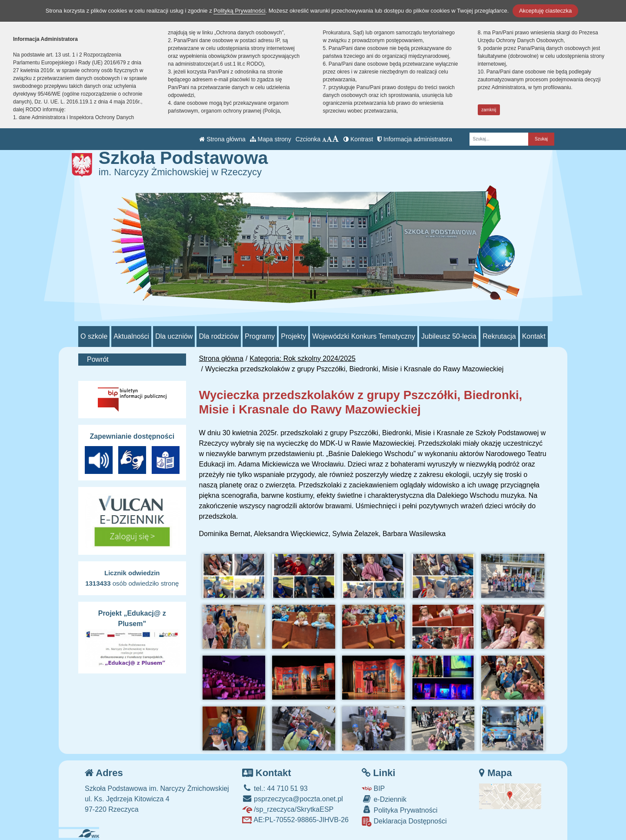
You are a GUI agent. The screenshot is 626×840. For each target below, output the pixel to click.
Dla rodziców (219, 336)
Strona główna (222, 139)
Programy (260, 336)
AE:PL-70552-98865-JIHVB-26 (295, 820)
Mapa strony (271, 139)
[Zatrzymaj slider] (313, 294)
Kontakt (534, 336)
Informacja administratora (415, 139)
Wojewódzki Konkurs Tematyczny (364, 336)
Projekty (293, 336)
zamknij (489, 110)
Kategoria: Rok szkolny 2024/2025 (303, 358)
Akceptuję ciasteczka (545, 11)
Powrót (98, 359)
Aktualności (131, 336)
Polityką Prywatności (239, 11)
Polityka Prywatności (400, 810)
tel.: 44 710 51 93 (275, 788)
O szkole (94, 336)
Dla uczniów (174, 336)
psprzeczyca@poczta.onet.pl (293, 799)
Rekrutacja (499, 336)
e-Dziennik (384, 799)
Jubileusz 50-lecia (449, 336)
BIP (373, 788)
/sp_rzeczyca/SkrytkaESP (288, 809)
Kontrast (358, 139)
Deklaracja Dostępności (404, 822)
